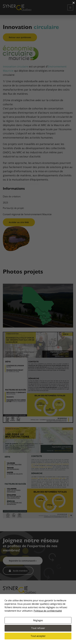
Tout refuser (38, 628)
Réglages (38, 620)
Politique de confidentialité (48, 611)
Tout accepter (38, 636)
